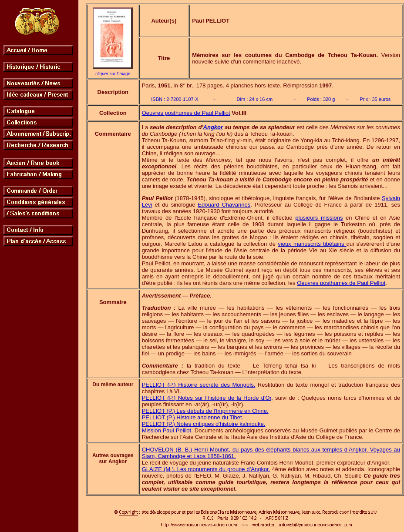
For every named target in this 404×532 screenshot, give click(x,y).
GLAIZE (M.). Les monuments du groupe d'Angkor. (206, 469)
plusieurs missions (319, 218)
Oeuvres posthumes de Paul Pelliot (186, 113)
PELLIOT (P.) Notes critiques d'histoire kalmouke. (204, 424)
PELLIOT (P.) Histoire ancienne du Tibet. (193, 417)
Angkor (213, 127)
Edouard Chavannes (224, 205)
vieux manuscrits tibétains (312, 244)
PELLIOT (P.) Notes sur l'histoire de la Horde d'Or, (207, 398)
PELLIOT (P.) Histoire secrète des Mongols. (199, 385)
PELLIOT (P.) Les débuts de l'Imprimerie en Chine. (205, 411)
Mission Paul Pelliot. (167, 430)
